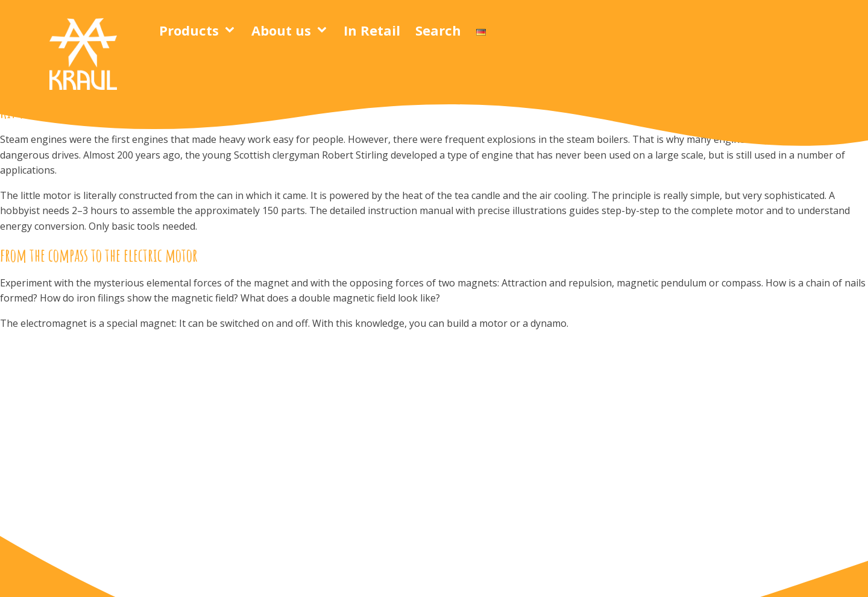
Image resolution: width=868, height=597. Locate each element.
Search (438, 30)
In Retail (372, 30)
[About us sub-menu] (324, 30)
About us (281, 30)
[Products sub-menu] (232, 30)
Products (189, 30)
